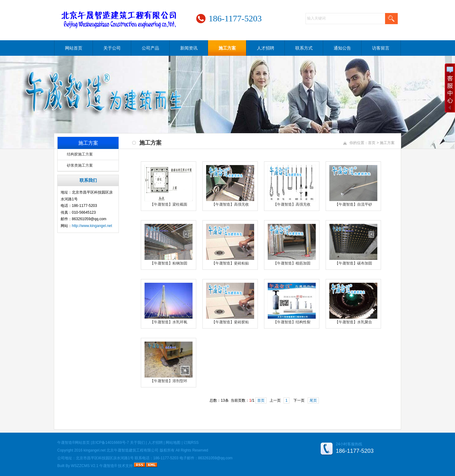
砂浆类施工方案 (80, 165)
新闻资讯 (189, 48)
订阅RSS (191, 443)
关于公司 (112, 48)
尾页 (313, 400)
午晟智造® (108, 466)
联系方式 (304, 48)
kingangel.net (95, 450)
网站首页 (74, 48)
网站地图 (173, 443)
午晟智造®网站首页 (74, 443)
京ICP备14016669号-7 (110, 443)
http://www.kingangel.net (92, 226)
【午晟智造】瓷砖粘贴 (230, 263)
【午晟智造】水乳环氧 (169, 322)
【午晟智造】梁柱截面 (169, 204)
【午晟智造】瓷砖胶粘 (230, 322)
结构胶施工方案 (80, 154)
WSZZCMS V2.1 (85, 466)
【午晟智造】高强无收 (230, 204)
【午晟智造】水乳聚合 (353, 322)
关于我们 (137, 443)
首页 (372, 143)
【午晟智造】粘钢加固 (169, 263)
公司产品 (150, 48)
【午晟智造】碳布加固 (353, 263)
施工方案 (227, 48)
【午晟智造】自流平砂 (353, 204)
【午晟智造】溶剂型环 (169, 381)
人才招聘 (266, 48)
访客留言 (381, 48)
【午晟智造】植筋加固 (292, 263)
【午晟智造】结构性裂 (292, 322)
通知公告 (342, 48)
